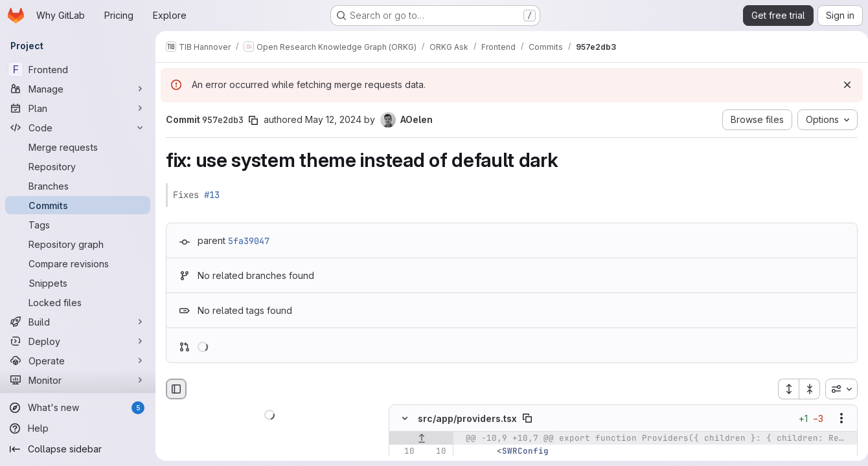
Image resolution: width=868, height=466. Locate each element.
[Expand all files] (783, 389)
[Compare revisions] (78, 263)
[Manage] (78, 89)
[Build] (78, 322)
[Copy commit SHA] (253, 120)
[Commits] (78, 205)
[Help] (78, 428)
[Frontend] (78, 69)
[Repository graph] (78, 244)
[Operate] (78, 361)
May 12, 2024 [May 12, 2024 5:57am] (333, 119)
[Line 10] (404, 452)
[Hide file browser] (176, 389)
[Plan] (78, 108)
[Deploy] (78, 341)
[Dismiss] (842, 85)
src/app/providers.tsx (467, 418)
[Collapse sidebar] (78, 449)
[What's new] (78, 408)
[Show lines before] (421, 439)
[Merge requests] (78, 147)
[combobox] (836, 389)
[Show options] (836, 419)
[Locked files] (78, 302)
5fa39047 (249, 241)
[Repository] (78, 166)
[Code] (78, 128)
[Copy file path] (527, 419)
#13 (212, 195)
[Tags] (78, 225)
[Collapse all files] (805, 389)
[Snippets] (78, 283)
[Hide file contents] (405, 419)
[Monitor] (78, 380)
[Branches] (78, 186)
